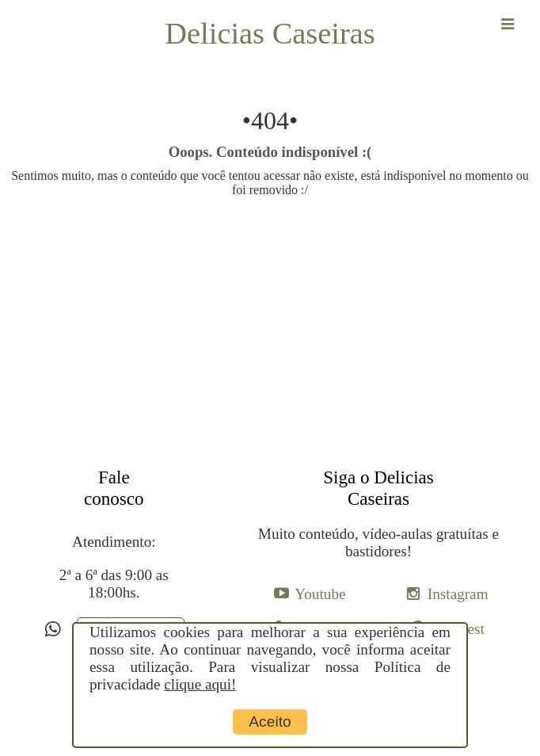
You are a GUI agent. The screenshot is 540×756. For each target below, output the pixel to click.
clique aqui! (200, 684)
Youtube (320, 594)
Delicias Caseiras (270, 33)
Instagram (458, 594)
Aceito (270, 722)
